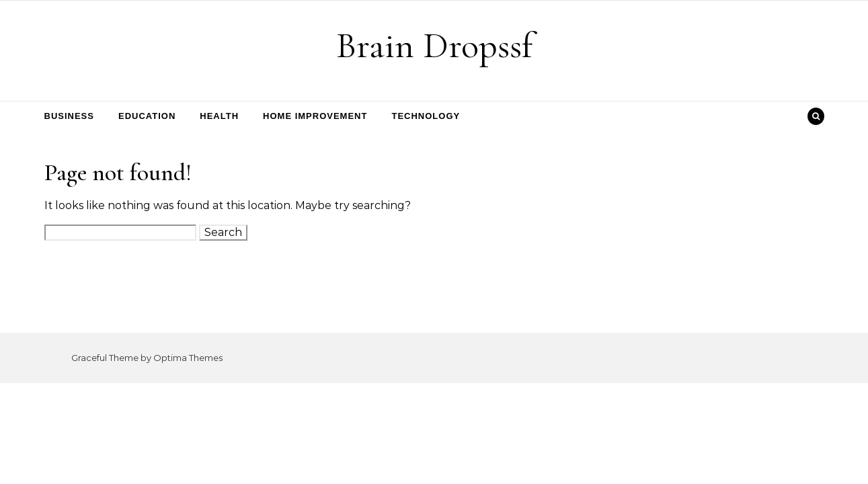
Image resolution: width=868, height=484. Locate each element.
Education (147, 116)
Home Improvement (315, 116)
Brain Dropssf (434, 45)
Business (69, 116)
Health (219, 116)
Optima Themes (188, 358)
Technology (426, 116)
